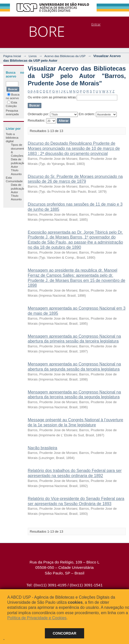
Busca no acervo (13, 96)
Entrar (96, 24)
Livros (33, 56)
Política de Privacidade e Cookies (37, 618)
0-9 (30, 91)
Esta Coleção (11, 104)
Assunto (16, 174)
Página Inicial (12, 56)
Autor (15, 167)
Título (15, 170)
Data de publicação (18, 161)
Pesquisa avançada (12, 112)
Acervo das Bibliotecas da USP (65, 56)
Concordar (65, 633)
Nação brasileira (43, 448)
